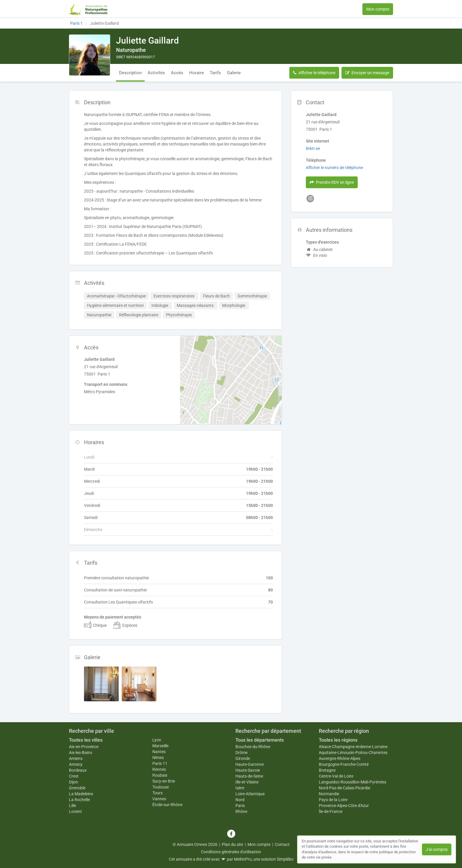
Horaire (197, 73)
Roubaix (160, 775)
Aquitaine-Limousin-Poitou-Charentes (353, 753)
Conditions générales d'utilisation (231, 852)
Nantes (159, 752)
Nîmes (158, 758)
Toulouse (161, 787)
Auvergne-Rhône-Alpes (340, 758)
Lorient (75, 811)
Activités (156, 73)
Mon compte (378, 9)
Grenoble (77, 788)
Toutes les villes (86, 740)
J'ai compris (437, 849)
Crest (74, 776)
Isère (240, 788)
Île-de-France (331, 811)
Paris (240, 806)
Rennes (159, 769)
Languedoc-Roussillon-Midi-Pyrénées (353, 782)
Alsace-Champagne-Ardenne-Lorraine (353, 747)
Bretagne (327, 770)
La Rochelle (79, 800)
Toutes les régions (338, 740)
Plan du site (232, 844)
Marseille (160, 746)
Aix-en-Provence (84, 747)
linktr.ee (313, 148)
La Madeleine (81, 794)
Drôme (241, 753)
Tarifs (215, 73)
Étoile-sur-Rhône (167, 805)
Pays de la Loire (333, 800)
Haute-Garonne (250, 764)
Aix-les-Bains (81, 753)
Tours (157, 793)
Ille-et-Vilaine (247, 782)
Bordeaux (78, 770)
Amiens (76, 758)
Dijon (74, 782)
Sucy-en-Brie (164, 781)
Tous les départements (260, 740)
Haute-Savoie (248, 770)
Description (130, 73)
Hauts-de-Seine (249, 776)
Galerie (234, 73)
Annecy (76, 764)
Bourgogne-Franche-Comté (344, 764)
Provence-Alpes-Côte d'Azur (344, 806)
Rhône (241, 811)
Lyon (157, 740)
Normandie (329, 794)
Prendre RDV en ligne (332, 182)
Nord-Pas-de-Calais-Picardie (344, 788)
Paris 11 (160, 763)
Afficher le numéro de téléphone (334, 168)
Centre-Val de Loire (336, 776)
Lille (72, 806)
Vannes (159, 799)
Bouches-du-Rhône (253, 747)
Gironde (243, 758)
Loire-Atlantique (250, 794)
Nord (240, 800)
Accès (177, 73)
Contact (282, 844)
